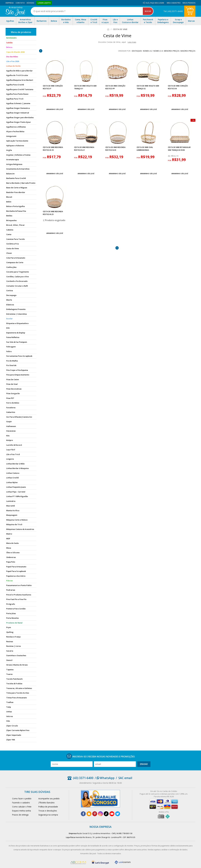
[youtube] (112, 814)
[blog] (89, 814)
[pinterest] (95, 814)
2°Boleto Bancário (46, 803)
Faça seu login (157, 3)
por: (45, 96)
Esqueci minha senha (21, 811)
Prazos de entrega (20, 815)
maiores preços (188, 51)
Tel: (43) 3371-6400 (173, 11)
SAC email (125, 778)
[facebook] (83, 814)
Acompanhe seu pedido (49, 799)
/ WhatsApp (105, 778)
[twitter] (118, 814)
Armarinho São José (55, 109)
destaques (137, 51)
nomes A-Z (148, 51)
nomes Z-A (158, 51)
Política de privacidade (48, 807)
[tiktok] (106, 814)
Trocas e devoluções (48, 811)
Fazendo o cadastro (21, 803)
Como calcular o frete (22, 807)
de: (170, 156)
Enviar (144, 764)
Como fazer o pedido (22, 799)
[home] (15, 11)
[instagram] (100, 814)
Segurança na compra (48, 815)
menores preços (172, 51)
